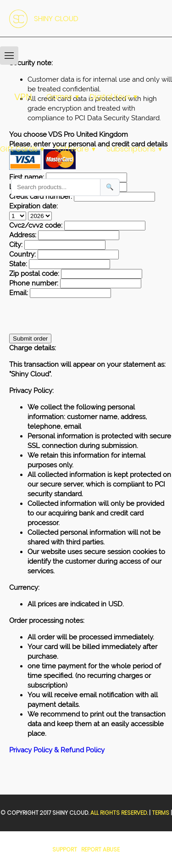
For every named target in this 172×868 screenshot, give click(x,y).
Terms (161, 813)
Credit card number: (41, 196)
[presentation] (79, 316)
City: (16, 245)
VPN (23, 97)
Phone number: (34, 283)
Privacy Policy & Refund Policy (57, 750)
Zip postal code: (34, 274)
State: (18, 264)
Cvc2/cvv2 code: (36, 225)
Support (65, 849)
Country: (22, 254)
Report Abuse (100, 849)
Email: (19, 293)
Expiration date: (33, 206)
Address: (23, 235)
